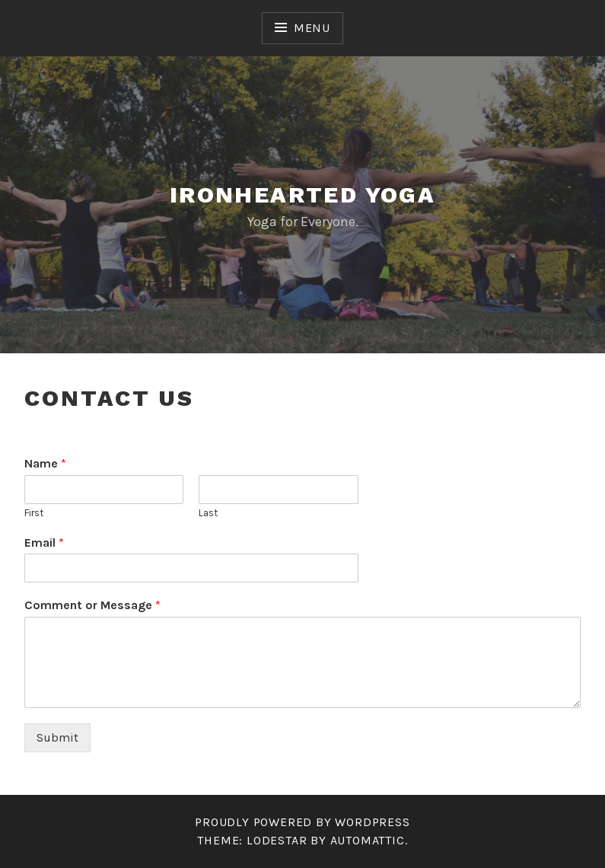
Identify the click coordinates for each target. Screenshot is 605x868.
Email (44, 542)
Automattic (368, 840)
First (34, 513)
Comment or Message (92, 605)
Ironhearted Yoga (302, 195)
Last (208, 513)
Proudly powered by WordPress (302, 822)
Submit (57, 737)
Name (45, 463)
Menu (312, 28)
